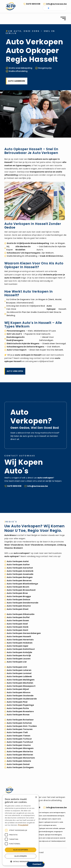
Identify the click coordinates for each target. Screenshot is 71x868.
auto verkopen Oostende (20, 696)
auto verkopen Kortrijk (19, 656)
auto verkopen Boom (18, 587)
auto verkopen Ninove (19, 692)
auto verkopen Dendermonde (23, 603)
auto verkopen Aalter (18, 565)
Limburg (62, 545)
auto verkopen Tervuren (20, 729)
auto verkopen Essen (18, 621)
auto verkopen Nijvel (18, 689)
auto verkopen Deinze (18, 600)
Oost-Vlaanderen (34, 545)
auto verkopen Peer (17, 702)
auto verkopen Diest (18, 609)
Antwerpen (50, 545)
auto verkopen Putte (18, 708)
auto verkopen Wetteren (20, 755)
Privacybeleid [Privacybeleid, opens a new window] (23, 825)
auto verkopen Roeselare (20, 711)
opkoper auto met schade (49, 828)
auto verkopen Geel (17, 624)
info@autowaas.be (56, 4)
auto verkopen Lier (17, 662)
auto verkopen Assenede (20, 574)
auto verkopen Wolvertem (21, 758)
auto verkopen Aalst (18, 561)
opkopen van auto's (51, 822)
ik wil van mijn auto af (43, 841)
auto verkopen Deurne (19, 606)
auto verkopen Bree (17, 593)
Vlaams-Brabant (14, 548)
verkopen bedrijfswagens (44, 832)
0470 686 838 (33, 4)
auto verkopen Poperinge (20, 705)
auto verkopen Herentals (20, 640)
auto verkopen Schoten (19, 723)
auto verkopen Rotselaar (20, 720)
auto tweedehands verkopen (54, 816)
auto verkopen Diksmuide (21, 614)
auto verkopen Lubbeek (19, 676)
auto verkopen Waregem (20, 748)
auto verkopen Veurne (19, 745)
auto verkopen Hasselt (19, 636)
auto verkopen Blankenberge (22, 584)
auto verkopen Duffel (18, 617)
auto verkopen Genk (18, 627)
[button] (21, 862)
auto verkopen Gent (18, 630)
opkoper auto (47, 819)
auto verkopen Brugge (19, 596)
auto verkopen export (57, 813)
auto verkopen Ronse (18, 715)
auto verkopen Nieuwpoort (21, 686)
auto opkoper (50, 159)
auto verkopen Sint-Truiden (22, 726)
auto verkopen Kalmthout (21, 649)
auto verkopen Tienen (19, 736)
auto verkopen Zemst (18, 764)
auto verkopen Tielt (17, 732)
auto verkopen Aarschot (20, 568)
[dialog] (21, 830)
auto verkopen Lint (17, 667)
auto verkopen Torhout (19, 739)
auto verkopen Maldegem (21, 680)
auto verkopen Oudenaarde (22, 699)
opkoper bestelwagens (53, 835)
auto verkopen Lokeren (19, 670)
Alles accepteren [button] (21, 850)
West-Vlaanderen (14, 545)
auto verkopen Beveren (19, 581)
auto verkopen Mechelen (20, 683)
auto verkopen (23, 355)
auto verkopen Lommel (19, 673)
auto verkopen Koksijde (19, 652)
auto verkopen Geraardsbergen (24, 633)
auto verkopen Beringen (20, 577)
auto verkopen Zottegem (20, 767)
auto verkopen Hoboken (20, 643)
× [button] (36, 797)
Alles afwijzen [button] (21, 856)
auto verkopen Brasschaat (21, 590)
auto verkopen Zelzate (19, 761)
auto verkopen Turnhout (20, 742)
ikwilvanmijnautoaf (58, 841)
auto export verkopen (41, 813)
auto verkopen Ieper (18, 646)
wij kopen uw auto (50, 825)
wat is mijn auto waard (51, 838)
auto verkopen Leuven (19, 659)
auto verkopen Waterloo (20, 752)
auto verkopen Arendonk (20, 571)
